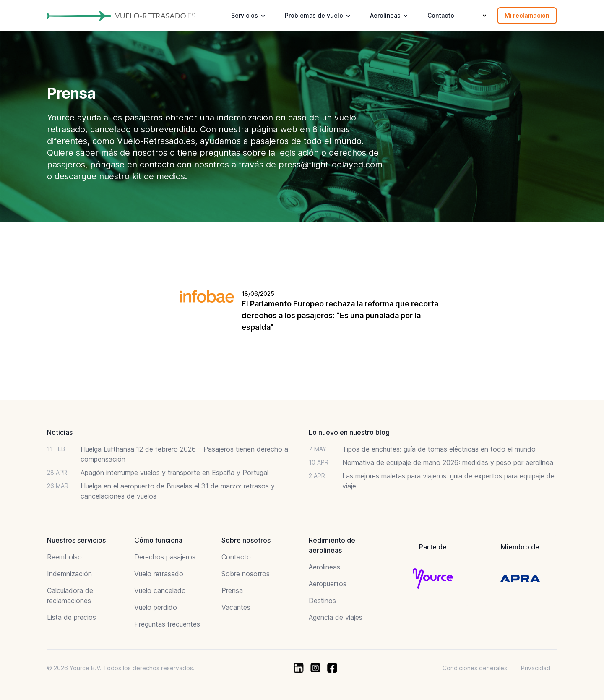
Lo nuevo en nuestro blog (349, 432)
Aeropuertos (328, 584)
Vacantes (236, 607)
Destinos (322, 601)
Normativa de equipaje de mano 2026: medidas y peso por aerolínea (448, 462)
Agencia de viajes (336, 617)
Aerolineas (324, 567)
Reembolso (64, 557)
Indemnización (69, 574)
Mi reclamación (527, 15)
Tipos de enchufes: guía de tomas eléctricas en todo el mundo (439, 449)
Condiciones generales (475, 668)
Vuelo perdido (156, 607)
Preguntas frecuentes (167, 624)
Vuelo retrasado (159, 574)
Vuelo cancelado (160, 590)
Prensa (232, 590)
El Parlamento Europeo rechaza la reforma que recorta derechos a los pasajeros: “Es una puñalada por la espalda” (340, 315)
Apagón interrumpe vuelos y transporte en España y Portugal (174, 473)
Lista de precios (72, 617)
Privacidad (536, 668)
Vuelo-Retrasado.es (156, 141)
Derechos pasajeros (165, 557)
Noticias (60, 432)
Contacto (441, 15)
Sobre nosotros (246, 574)
